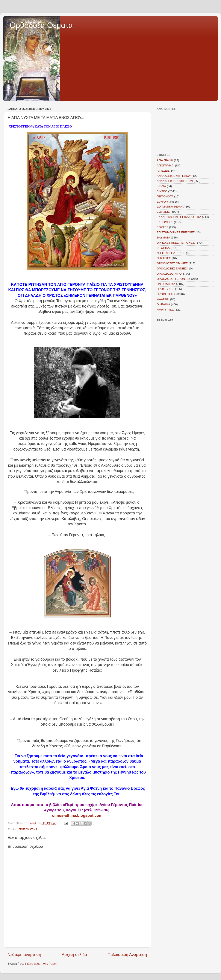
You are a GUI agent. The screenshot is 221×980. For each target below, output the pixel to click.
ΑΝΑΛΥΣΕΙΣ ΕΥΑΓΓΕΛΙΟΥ (174, 176)
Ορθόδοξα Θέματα (41, 25)
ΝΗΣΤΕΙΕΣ (164, 258)
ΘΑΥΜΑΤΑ (163, 238)
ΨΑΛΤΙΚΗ (163, 299)
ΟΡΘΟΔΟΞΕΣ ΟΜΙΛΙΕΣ (172, 263)
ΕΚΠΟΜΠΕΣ (165, 222)
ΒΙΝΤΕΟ (162, 191)
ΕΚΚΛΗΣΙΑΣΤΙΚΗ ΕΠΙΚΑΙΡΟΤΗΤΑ (179, 217)
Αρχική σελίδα (74, 955)
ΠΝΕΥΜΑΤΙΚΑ (28, 829)
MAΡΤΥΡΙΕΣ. (165, 310)
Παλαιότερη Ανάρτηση (127, 955)
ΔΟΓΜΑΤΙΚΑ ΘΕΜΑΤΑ (171, 207)
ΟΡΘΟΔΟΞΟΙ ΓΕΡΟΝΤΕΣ (174, 279)
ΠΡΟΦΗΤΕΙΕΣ (166, 294)
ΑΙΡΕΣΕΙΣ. (163, 171)
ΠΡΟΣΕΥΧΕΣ (165, 289)
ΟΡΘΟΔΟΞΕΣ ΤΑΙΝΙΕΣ (172, 268)
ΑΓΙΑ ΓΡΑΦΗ (165, 160)
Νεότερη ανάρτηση (24, 955)
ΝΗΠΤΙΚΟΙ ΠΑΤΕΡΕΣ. (171, 253)
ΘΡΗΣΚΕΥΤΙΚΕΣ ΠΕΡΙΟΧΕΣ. (176, 243)
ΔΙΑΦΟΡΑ (163, 202)
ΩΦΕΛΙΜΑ (163, 304)
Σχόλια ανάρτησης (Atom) (41, 964)
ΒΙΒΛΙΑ (161, 186)
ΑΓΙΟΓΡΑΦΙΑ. (165, 165)
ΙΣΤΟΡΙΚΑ (163, 248)
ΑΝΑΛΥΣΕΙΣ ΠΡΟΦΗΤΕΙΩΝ (175, 181)
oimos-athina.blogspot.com (77, 815)
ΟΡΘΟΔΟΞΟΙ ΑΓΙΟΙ (170, 274)
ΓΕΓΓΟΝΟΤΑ (165, 196)
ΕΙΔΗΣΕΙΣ (163, 212)
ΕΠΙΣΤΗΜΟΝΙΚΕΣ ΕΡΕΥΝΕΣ (176, 232)
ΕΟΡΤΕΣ (162, 227)
